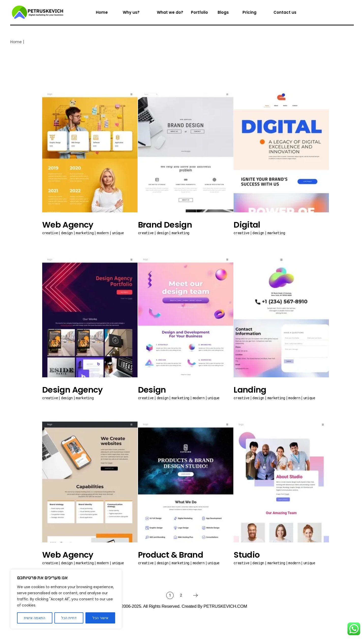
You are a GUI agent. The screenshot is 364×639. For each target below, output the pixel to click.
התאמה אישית (35, 618)
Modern (103, 233)
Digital (247, 225)
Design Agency (72, 390)
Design (67, 233)
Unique (118, 233)
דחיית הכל (69, 618)
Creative (50, 233)
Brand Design (165, 225)
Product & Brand (171, 555)
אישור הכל (100, 618)
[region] (66, 599)
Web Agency (68, 225)
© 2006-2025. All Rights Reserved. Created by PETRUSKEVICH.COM (182, 606)
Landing (250, 390)
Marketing (85, 233)
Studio (247, 555)
